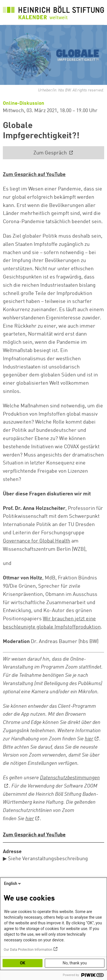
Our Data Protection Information (28, 950)
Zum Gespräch (51, 153)
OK (23, 963)
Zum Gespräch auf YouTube (34, 175)
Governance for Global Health (37, 541)
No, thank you (75, 963)
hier (89, 739)
